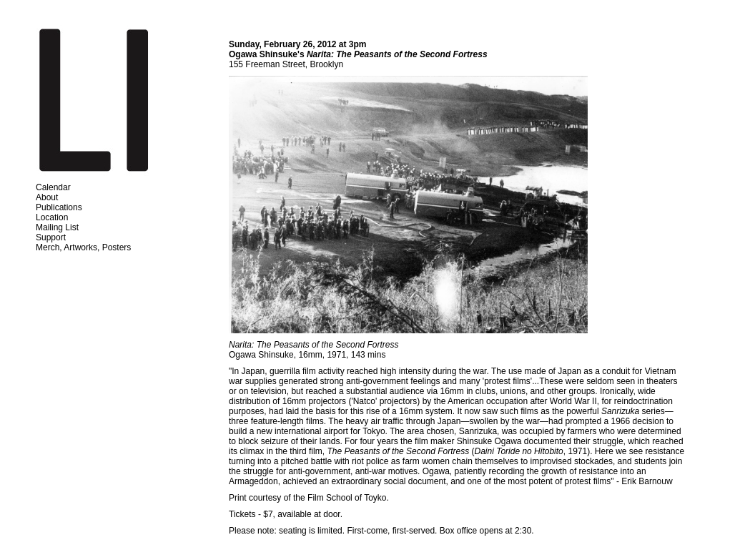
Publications (59, 207)
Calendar (53, 187)
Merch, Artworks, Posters (83, 247)
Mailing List (57, 227)
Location (52, 217)
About (47, 197)
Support (51, 237)
